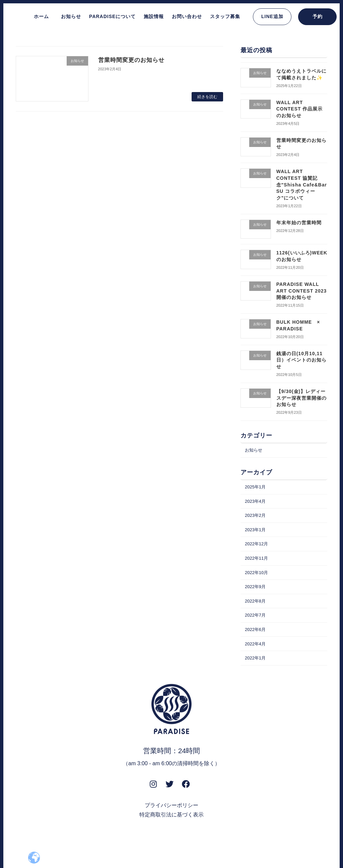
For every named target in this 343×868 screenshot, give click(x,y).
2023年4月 (256, 503)
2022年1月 (256, 672)
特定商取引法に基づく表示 (171, 829)
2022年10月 (258, 580)
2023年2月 (256, 519)
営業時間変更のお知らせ (133, 60)
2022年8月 (256, 611)
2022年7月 (256, 626)
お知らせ (255, 451)
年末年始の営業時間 (299, 222)
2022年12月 (258, 550)
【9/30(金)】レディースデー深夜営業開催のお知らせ (301, 398)
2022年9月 (256, 596)
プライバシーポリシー (171, 820)
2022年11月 (258, 565)
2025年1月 (256, 488)
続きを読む (207, 97)
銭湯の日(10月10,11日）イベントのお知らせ (301, 360)
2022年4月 (256, 657)
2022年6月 (256, 641)
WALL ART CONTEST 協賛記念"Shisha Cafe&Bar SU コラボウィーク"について (302, 184)
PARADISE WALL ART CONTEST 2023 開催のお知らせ (302, 291)
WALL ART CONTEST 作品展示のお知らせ (300, 109)
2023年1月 (256, 534)
